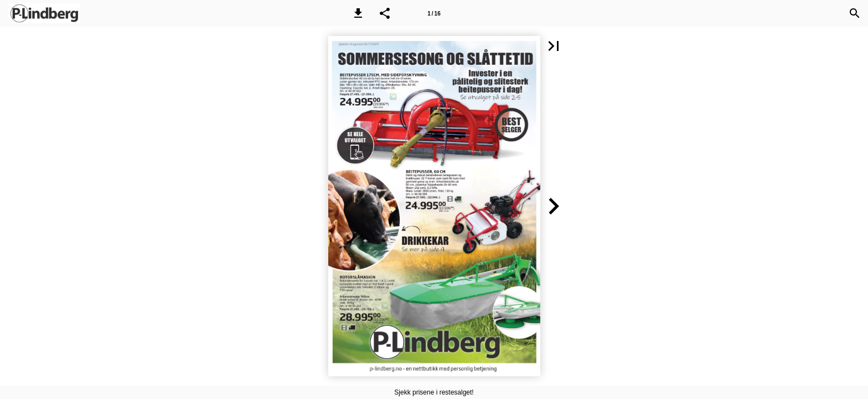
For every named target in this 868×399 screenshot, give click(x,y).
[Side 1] (434, 13)
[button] (358, 13)
